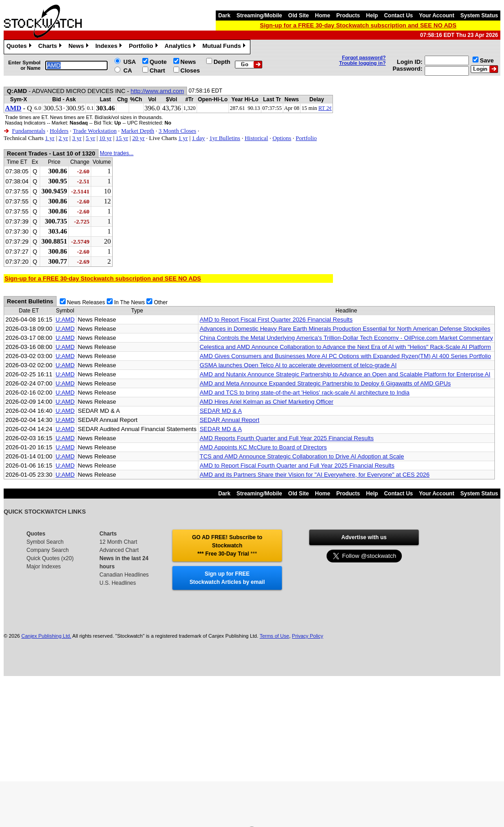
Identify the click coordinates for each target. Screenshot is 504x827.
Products (348, 16)
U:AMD (65, 320)
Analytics (181, 47)
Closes (190, 70)
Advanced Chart (119, 550)
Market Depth (138, 131)
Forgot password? (364, 57)
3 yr (77, 138)
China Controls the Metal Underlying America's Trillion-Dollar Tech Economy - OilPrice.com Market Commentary (346, 338)
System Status (479, 16)
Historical (256, 138)
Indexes (110, 47)
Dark (224, 16)
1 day (199, 138)
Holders (59, 131)
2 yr (63, 138)
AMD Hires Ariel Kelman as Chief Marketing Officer (267, 402)
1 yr (50, 138)
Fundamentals (29, 131)
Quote (158, 62)
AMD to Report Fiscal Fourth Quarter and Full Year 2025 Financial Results (297, 466)
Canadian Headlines (124, 575)
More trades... (117, 153)
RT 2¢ (325, 108)
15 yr (122, 138)
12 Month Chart (118, 542)
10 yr (106, 138)
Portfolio (144, 47)
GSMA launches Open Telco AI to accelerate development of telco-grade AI (298, 365)
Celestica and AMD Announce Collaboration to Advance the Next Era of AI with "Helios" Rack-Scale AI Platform (346, 347)
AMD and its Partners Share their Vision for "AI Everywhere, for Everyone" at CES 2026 (315, 475)
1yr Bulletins (225, 138)
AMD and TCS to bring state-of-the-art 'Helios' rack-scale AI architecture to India (305, 393)
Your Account (437, 16)
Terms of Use (274, 636)
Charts (51, 47)
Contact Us (398, 16)
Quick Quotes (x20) (50, 558)
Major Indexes (44, 567)
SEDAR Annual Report (230, 420)
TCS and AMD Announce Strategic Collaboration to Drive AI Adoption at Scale (302, 456)
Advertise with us (364, 537)
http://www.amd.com (157, 91)
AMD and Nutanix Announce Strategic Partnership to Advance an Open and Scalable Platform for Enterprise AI (345, 374)
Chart (157, 70)
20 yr (138, 138)
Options (282, 138)
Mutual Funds (225, 47)
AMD (13, 108)
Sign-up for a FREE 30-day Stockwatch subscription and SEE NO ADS (358, 25)
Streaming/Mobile (259, 16)
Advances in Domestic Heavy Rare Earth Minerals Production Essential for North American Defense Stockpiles (345, 329)
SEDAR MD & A (221, 411)
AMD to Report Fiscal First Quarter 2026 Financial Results (276, 320)
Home (323, 16)
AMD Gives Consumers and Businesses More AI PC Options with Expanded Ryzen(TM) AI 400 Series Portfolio (346, 356)
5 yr (91, 138)
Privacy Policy (307, 636)
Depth (222, 62)
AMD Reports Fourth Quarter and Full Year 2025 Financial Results (287, 438)
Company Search (48, 550)
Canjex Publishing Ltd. (46, 636)
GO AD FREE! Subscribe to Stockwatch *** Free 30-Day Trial (227, 546)
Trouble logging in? (363, 63)
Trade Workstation (95, 131)
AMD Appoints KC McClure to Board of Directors (263, 447)
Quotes (20, 47)
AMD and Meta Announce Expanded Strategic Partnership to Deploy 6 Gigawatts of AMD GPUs (325, 383)
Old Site (299, 16)
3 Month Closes (177, 131)
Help (372, 16)
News (80, 47)
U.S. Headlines (118, 583)
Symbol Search (45, 542)
